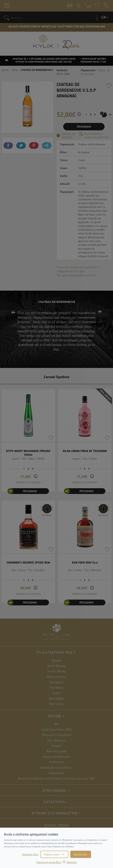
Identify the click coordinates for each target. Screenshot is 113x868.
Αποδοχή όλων (81, 854)
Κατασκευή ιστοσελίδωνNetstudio (57, 862)
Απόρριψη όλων (30, 854)
